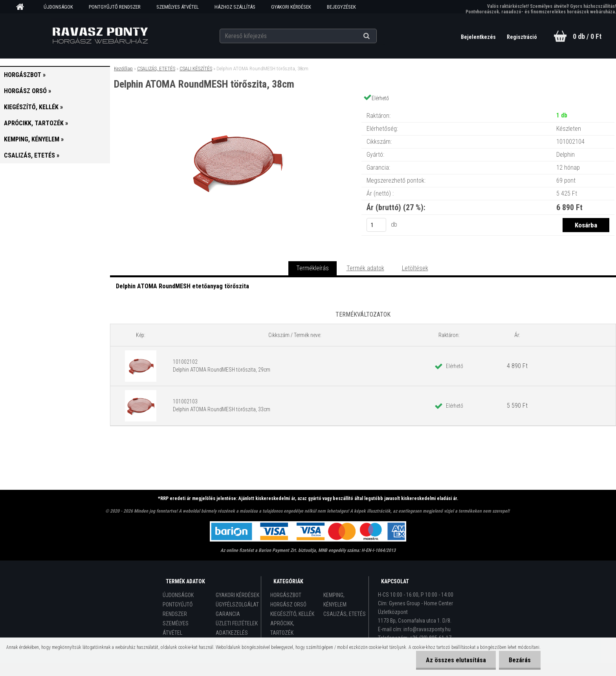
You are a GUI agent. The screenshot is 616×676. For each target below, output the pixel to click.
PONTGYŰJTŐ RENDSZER (115, 7)
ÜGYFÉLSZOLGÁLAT (237, 605)
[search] (376, 36)
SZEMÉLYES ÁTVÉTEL (178, 7)
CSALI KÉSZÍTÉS (196, 69)
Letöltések (415, 268)
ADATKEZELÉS (232, 633)
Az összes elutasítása (456, 660)
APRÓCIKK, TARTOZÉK (282, 628)
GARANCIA (228, 614)
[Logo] (100, 36)
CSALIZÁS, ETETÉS (156, 69)
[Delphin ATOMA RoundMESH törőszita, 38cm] (236, 108)
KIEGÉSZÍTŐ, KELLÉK (292, 614)
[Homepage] (23, 7)
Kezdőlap (123, 69)
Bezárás (520, 660)
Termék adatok (365, 268)
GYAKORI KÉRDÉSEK (291, 7)
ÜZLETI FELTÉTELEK (237, 623)
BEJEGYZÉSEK (341, 7)
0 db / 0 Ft (587, 36)
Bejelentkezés (479, 37)
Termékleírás (313, 268)
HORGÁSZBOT (286, 595)
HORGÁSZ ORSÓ (288, 605)
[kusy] (376, 225)
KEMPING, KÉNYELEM (335, 600)
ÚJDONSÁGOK (58, 7)
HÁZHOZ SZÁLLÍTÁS (235, 7)
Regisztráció (522, 37)
